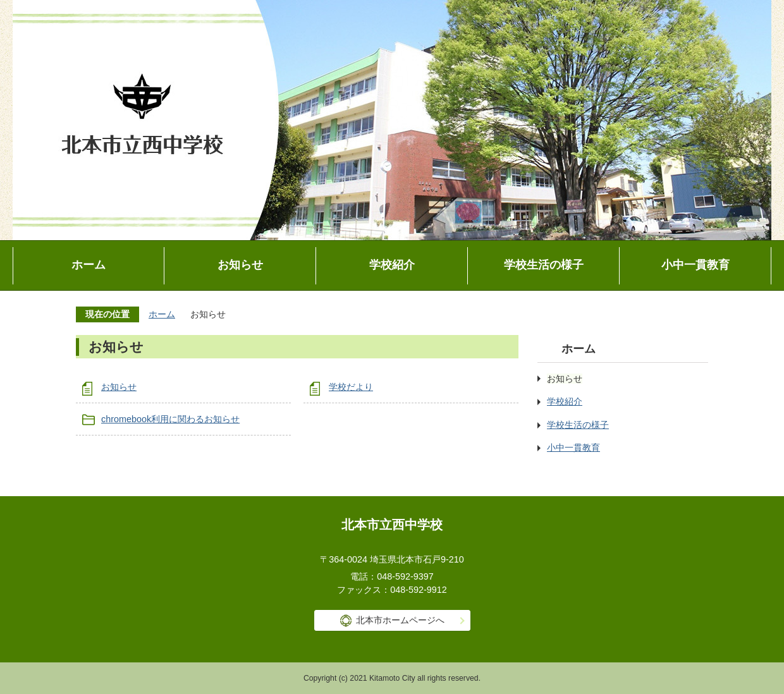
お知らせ (240, 265)
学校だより (351, 387)
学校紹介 (392, 265)
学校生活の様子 (544, 265)
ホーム (89, 265)
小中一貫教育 (695, 265)
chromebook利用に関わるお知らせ (170, 419)
